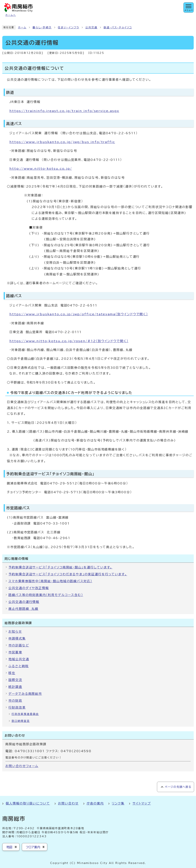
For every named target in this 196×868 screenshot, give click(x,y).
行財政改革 (17, 707)
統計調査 (15, 687)
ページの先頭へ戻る (178, 787)
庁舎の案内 (95, 803)
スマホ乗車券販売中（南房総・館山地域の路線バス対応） (50, 581)
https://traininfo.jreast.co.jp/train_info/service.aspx (64, 111)
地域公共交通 (19, 659)
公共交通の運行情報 (24, 602)
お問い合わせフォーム (22, 766)
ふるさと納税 (19, 666)
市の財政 (15, 701)
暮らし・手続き (42, 27)
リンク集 (118, 803)
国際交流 (15, 680)
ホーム (22, 27)
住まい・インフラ (68, 27)
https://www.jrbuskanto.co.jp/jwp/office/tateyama (79, 314)
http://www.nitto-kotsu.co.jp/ (41, 169)
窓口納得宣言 (21, 721)
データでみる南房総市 (25, 694)
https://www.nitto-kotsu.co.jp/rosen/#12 (69, 341)
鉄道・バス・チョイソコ (118, 27)
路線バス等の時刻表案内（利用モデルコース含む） (46, 595)
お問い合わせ (68, 803)
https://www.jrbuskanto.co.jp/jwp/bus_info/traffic (62, 142)
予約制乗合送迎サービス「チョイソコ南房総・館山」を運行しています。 (60, 567)
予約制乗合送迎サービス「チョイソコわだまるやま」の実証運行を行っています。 (68, 574)
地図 (9, 847)
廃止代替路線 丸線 (23, 609)
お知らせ (15, 632)
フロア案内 (33, 847)
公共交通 (91, 27)
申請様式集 (17, 638)
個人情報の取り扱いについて (28, 803)
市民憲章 (15, 652)
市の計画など (19, 645)
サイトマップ (142, 803)
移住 (12, 673)
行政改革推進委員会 (25, 714)
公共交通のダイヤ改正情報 (29, 588)
